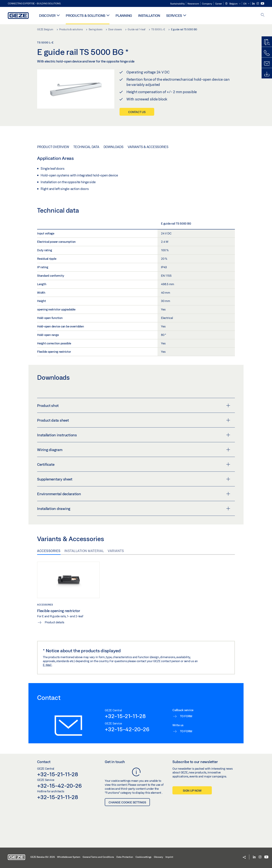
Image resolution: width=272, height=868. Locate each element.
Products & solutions (86, 15)
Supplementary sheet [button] (134, 479)
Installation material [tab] (84, 551)
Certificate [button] (134, 464)
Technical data (86, 147)
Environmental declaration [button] (134, 494)
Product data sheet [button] (134, 420)
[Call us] (267, 53)
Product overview (53, 147)
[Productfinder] (267, 42)
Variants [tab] (116, 551)
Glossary (158, 857)
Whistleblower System (69, 857)
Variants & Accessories (148, 147)
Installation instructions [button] (134, 435)
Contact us (137, 112)
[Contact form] (267, 64)
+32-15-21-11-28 (125, 716)
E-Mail (47, 665)
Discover (47, 15)
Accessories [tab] (49, 551)
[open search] (263, 15)
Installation (149, 15)
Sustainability (177, 4)
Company (207, 4)
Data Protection (125, 857)
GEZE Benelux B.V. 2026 (43, 857)
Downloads (114, 147)
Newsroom (193, 4)
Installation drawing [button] (134, 509)
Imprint (169, 857)
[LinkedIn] (254, 4)
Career (219, 4)
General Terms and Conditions (98, 857)
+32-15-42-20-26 (127, 729)
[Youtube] (262, 4)
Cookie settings (143, 857)
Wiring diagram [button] (134, 450)
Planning (124, 15)
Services (174, 15)
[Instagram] (258, 4)
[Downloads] (267, 74)
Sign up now (192, 791)
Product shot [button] (134, 406)
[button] (233, 4)
